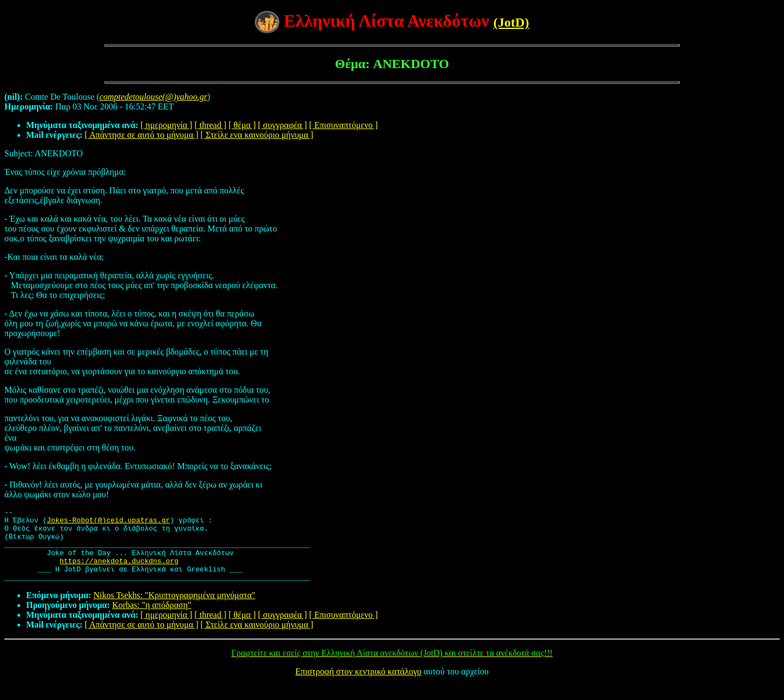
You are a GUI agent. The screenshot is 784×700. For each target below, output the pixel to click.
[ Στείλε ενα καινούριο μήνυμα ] (257, 135)
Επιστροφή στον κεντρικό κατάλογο (359, 686)
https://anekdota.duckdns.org (119, 572)
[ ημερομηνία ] (166, 125)
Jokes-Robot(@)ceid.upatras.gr (108, 523)
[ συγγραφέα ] (283, 125)
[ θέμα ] (242, 125)
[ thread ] (210, 125)
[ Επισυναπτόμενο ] (344, 125)
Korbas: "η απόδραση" (152, 620)
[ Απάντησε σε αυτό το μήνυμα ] (142, 135)
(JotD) (511, 22)
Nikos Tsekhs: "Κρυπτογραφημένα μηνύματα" (174, 610)
